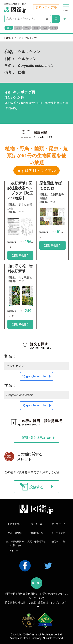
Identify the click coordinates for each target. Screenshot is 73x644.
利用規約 (10, 594)
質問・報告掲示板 (36, 542)
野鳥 (27, 28)
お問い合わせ (48, 594)
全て (9, 28)
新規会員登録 (15, 533)
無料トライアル (46, 7)
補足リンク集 (58, 542)
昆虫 (45, 28)
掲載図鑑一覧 (36, 533)
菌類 (36, 28)
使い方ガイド (58, 524)
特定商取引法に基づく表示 (20, 603)
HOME (8, 38)
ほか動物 (54, 28)
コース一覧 (36, 524)
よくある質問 (58, 533)
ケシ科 (18, 38)
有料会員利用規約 (28, 594)
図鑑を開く (21, 255)
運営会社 (43, 603)
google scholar (39, 376)
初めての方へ (15, 524)
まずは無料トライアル (36, 170)
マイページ (15, 550)
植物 (18, 28)
